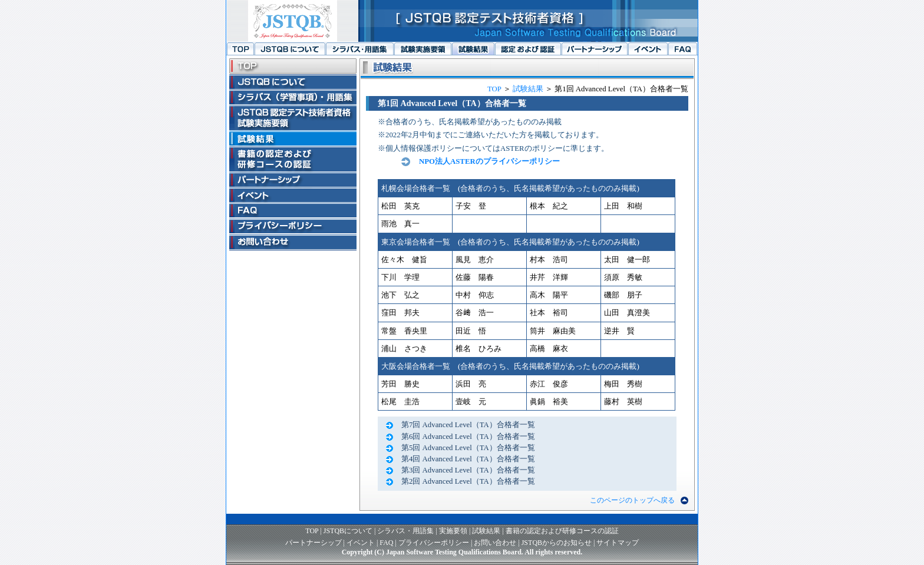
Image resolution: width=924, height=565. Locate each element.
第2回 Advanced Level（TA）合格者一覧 (468, 481)
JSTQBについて (348, 531)
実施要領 (453, 531)
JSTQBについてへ (290, 49)
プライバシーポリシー (434, 543)
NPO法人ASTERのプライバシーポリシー (489, 161)
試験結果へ (473, 49)
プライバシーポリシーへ (293, 227)
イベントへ (648, 49)
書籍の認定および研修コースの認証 (562, 531)
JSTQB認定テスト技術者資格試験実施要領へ (423, 49)
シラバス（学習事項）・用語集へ (359, 49)
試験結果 (528, 89)
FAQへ (683, 49)
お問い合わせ (495, 543)
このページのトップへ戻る (632, 500)
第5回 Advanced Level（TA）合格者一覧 (468, 448)
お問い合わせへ (293, 242)
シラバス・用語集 (405, 531)
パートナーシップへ (594, 49)
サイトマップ (618, 543)
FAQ (386, 543)
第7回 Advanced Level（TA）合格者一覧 (468, 425)
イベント (361, 543)
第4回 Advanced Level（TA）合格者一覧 (468, 459)
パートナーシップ (313, 543)
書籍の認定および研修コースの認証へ (528, 49)
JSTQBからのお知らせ (557, 543)
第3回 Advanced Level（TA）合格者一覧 (468, 470)
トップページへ (240, 49)
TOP (494, 89)
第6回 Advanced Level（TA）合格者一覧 (468, 437)
